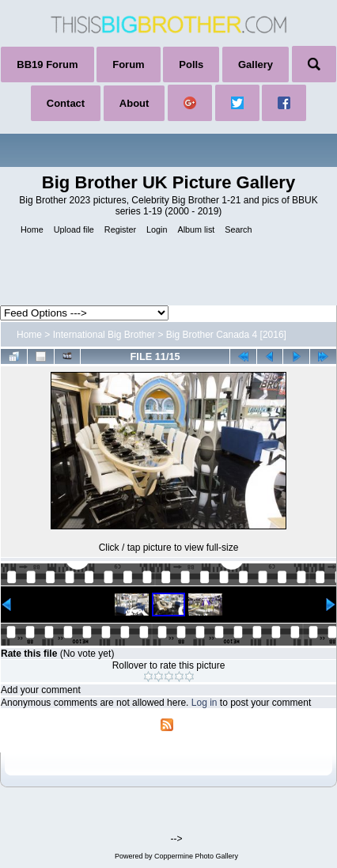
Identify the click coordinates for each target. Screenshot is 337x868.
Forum (128, 64)
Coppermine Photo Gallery (196, 856)
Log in (204, 703)
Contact (66, 103)
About (134, 103)
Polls (191, 64)
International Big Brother (104, 335)
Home (29, 335)
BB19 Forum (47, 64)
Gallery (256, 64)
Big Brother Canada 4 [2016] (226, 335)
